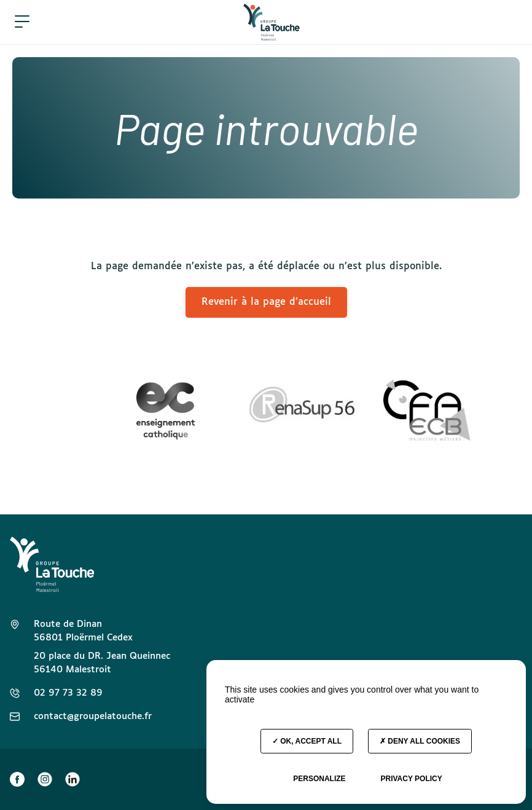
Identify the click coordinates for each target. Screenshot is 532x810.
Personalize (319, 779)
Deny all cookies (420, 741)
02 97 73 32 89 (68, 693)
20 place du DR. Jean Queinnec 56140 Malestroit (102, 663)
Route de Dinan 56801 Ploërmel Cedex (83, 631)
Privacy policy (411, 779)
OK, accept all (307, 741)
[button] (22, 22)
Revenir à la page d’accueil (266, 302)
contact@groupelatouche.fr (93, 716)
